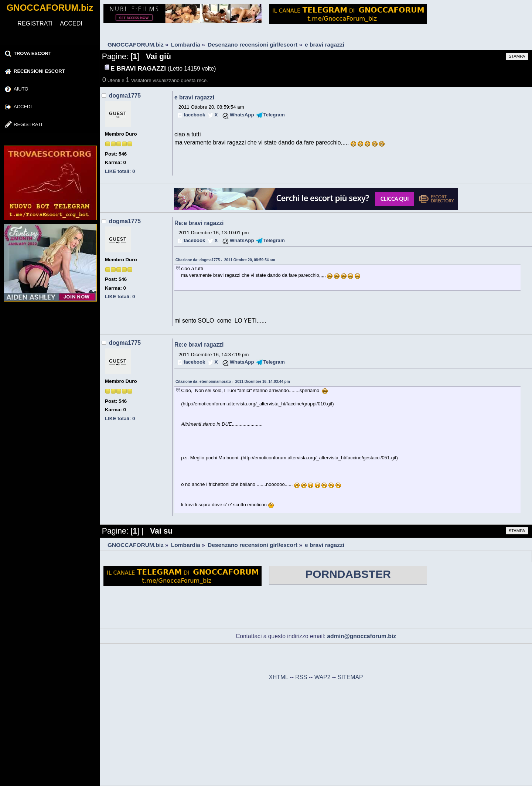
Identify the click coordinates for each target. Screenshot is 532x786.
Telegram (274, 115)
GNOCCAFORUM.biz (50, 8)
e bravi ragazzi (194, 97)
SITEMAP (350, 677)
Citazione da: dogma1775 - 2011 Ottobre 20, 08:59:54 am (225, 260)
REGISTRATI (35, 23)
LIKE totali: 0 (120, 171)
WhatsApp (242, 115)
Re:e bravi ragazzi (199, 223)
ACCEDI (71, 23)
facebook (194, 115)
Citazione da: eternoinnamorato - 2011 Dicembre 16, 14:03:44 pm (233, 382)
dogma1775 (125, 96)
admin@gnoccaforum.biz (362, 636)
